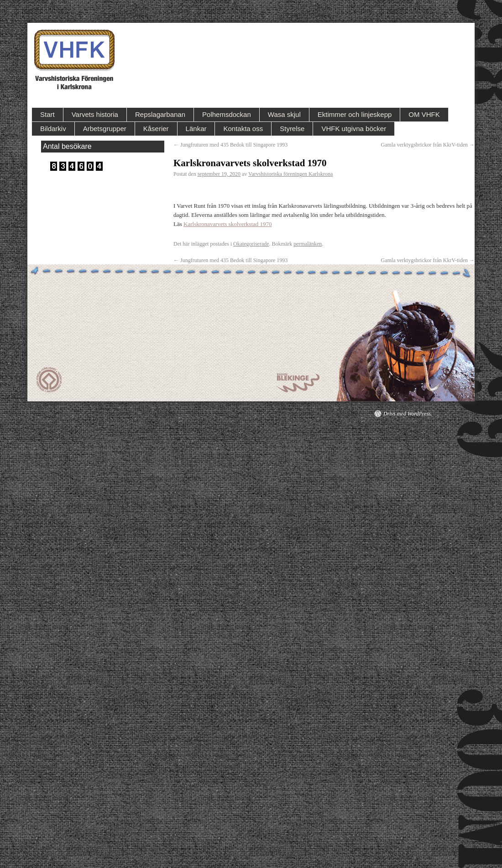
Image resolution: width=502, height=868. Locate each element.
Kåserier (156, 129)
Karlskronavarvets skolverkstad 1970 (228, 224)
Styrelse (292, 129)
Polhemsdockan (227, 114)
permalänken (308, 244)
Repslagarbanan (160, 114)
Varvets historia (95, 114)
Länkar (196, 129)
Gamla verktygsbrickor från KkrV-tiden (428, 145)
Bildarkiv (53, 129)
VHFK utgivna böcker (354, 129)
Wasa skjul (284, 114)
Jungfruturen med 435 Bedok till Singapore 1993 (230, 145)
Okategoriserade (251, 244)
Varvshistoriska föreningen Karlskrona (290, 174)
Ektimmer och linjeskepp (355, 114)
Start (47, 114)
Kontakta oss (243, 129)
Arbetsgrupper (105, 129)
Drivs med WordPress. (408, 414)
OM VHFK (424, 114)
